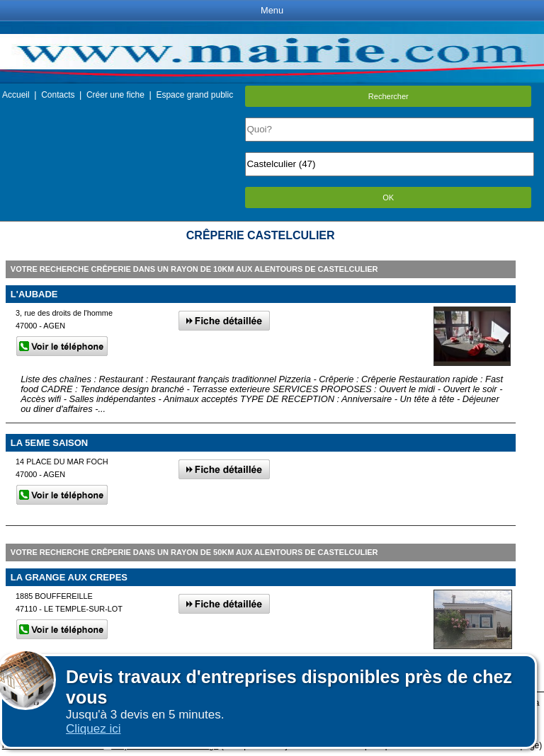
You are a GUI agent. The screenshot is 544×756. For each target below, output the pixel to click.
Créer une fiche (115, 95)
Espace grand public (194, 95)
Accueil (16, 95)
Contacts (58, 95)
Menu (272, 10)
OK (388, 197)
